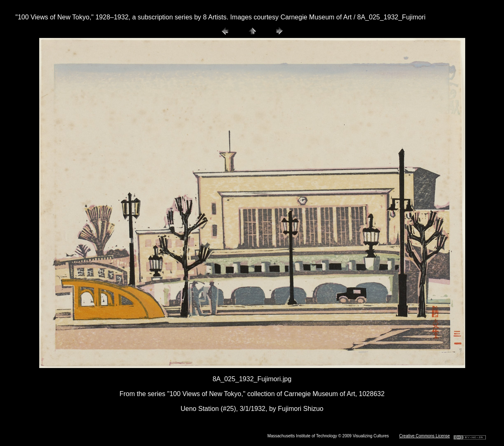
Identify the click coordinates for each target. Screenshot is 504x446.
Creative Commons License (425, 436)
